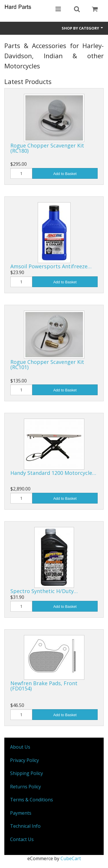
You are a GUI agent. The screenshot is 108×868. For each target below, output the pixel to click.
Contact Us (22, 839)
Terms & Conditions (32, 800)
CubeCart (71, 858)
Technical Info (25, 826)
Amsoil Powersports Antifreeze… (51, 266)
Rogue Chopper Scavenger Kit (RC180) (47, 148)
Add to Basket (65, 174)
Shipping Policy (26, 773)
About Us (20, 747)
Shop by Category (83, 28)
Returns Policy (25, 787)
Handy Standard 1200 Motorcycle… (53, 473)
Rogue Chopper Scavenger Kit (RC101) (47, 364)
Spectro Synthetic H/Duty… (44, 591)
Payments (21, 813)
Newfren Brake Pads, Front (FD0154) (44, 686)
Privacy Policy (24, 760)
